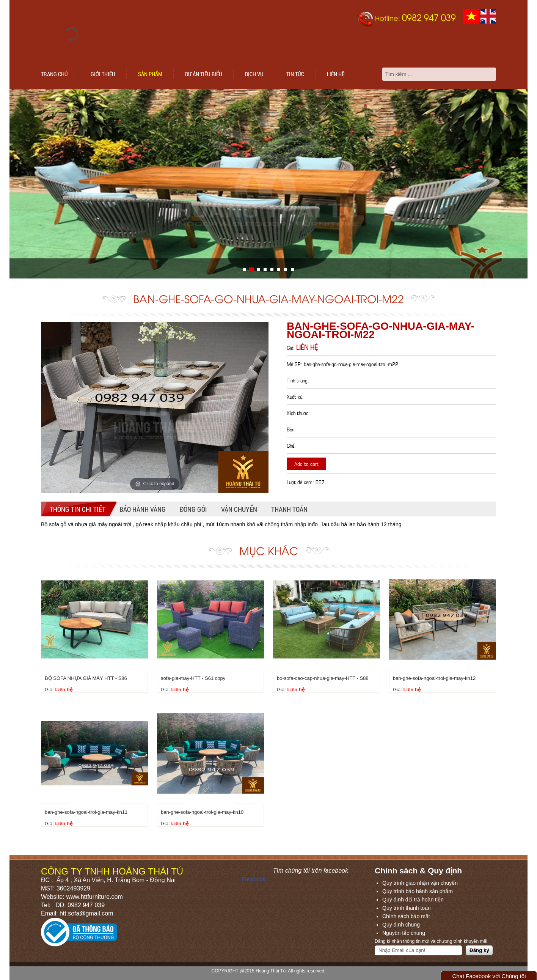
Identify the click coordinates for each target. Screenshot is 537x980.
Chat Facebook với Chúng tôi (489, 976)
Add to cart (306, 463)
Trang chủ (54, 74)
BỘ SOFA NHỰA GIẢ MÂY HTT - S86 (86, 678)
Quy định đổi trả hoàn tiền (413, 900)
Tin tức (295, 74)
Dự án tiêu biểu (204, 74)
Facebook (254, 879)
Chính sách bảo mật (406, 916)
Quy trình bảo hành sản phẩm (418, 891)
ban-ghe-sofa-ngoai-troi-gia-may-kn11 (86, 812)
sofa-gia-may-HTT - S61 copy (193, 678)
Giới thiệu (103, 74)
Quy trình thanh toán (407, 908)
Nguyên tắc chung (404, 933)
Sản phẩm (150, 74)
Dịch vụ (254, 74)
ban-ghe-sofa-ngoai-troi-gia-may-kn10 (202, 812)
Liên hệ (336, 74)
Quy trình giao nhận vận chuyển (420, 883)
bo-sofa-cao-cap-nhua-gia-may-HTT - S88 (323, 678)
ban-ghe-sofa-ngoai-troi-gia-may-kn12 (434, 678)
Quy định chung (401, 925)
